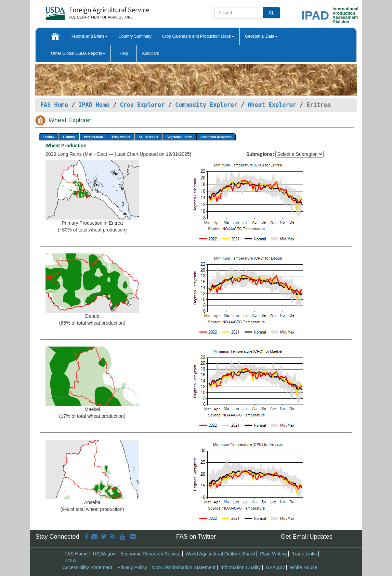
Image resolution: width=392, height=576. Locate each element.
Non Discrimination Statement (184, 567)
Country (69, 137)
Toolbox (49, 137)
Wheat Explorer (272, 105)
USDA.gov (104, 554)
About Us (150, 53)
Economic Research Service (151, 554)
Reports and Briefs (89, 36)
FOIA (70, 561)
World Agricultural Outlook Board (220, 554)
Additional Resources (216, 137)
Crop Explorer (142, 105)
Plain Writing (273, 554)
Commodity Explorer (206, 105)
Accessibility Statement (88, 567)
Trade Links (304, 554)
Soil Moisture (149, 137)
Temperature (121, 137)
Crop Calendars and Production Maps (198, 36)
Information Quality (241, 567)
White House (303, 567)
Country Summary (135, 36)
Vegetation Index (179, 137)
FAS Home (54, 105)
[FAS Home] (80, 11)
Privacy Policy (132, 567)
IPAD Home (94, 105)
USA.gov (275, 567)
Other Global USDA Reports (78, 53)
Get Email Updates (307, 537)
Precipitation (93, 137)
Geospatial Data (261, 36)
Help (124, 53)
